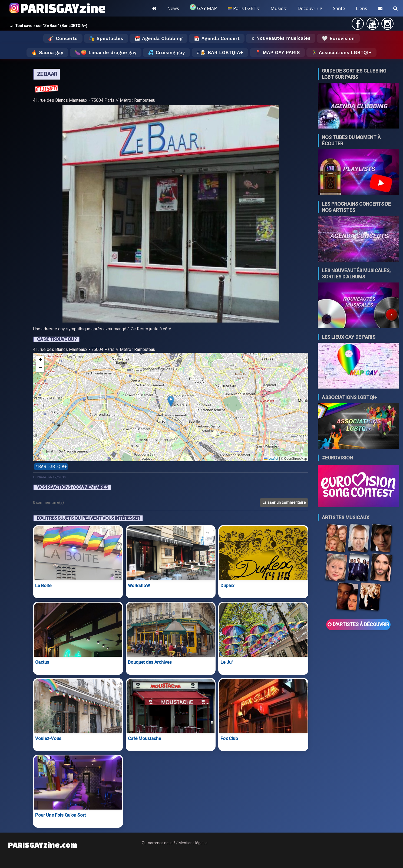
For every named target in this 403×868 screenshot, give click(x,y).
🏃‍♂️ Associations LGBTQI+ (341, 52)
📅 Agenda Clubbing (158, 38)
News (173, 8)
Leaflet (271, 459)
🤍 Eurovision (338, 38)
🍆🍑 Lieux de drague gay (106, 52)
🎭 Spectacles (106, 38)
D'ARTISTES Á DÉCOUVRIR (358, 624)
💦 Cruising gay (166, 52)
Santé (339, 8)
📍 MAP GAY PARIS (278, 52)
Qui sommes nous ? (158, 843)
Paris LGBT (242, 8)
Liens (361, 8)
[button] (171, 401)
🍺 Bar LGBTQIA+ (222, 52)
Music (277, 8)
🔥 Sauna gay (47, 52)
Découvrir (308, 8)
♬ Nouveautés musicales (281, 38)
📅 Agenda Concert (217, 38)
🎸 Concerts (63, 38)
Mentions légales (193, 843)
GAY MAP (203, 8)
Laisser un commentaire (284, 502)
